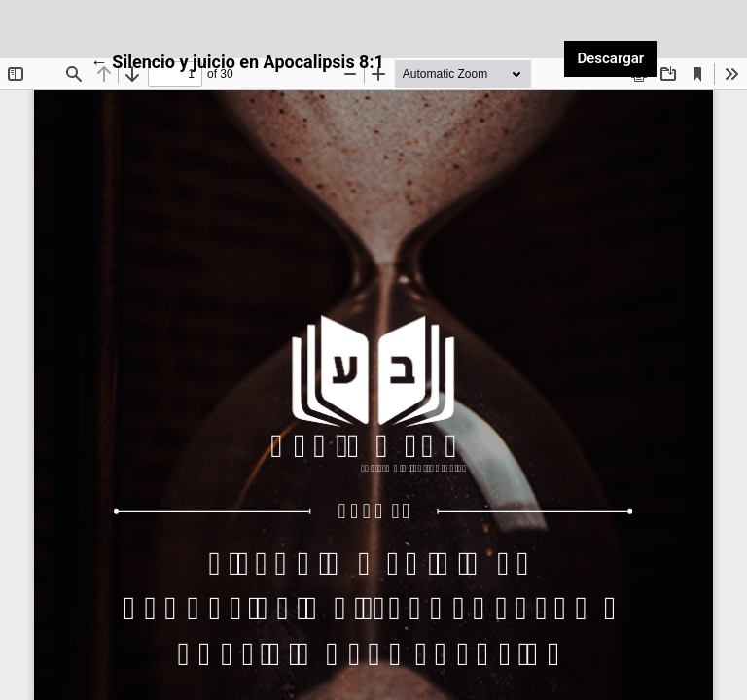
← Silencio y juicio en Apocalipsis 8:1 (237, 60)
